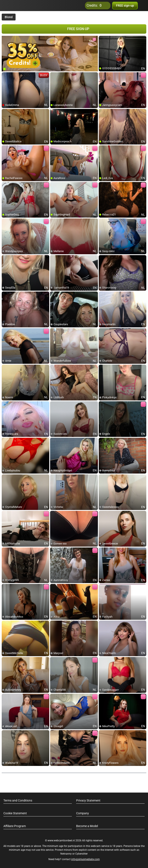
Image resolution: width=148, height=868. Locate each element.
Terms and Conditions (18, 800)
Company (83, 813)
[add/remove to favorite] (102, 39)
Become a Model (87, 826)
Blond (9, 17)
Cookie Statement (15, 813)
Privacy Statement (88, 800)
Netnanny (66, 854)
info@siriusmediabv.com (86, 859)
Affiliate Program (15, 826)
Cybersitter (81, 854)
